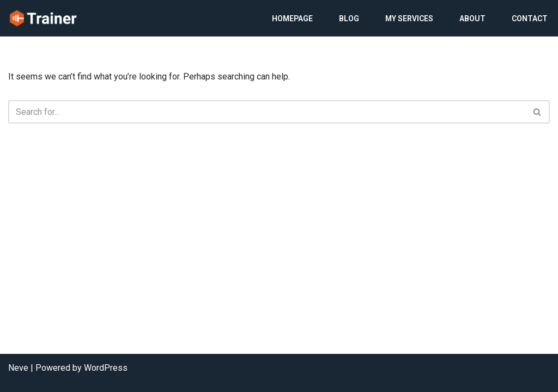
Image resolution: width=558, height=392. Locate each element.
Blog (349, 19)
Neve (18, 368)
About (472, 19)
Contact (530, 19)
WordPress (106, 368)
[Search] (267, 112)
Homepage (292, 19)
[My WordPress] (43, 18)
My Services (409, 19)
